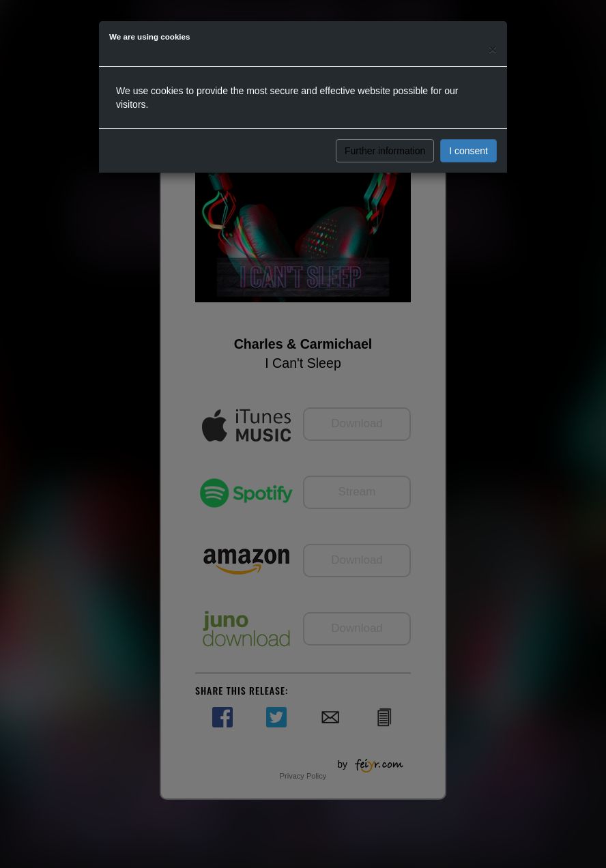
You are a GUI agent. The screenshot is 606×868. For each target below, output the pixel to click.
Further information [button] (385, 151)
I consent (468, 151)
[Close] (493, 49)
